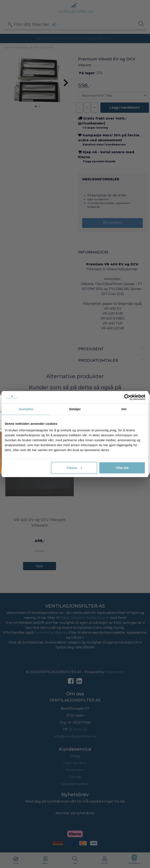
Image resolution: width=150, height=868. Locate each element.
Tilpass (74, 468)
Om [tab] (124, 409)
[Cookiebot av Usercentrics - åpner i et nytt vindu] (127, 397)
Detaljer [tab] (75, 409)
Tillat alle (122, 468)
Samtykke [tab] (26, 409)
